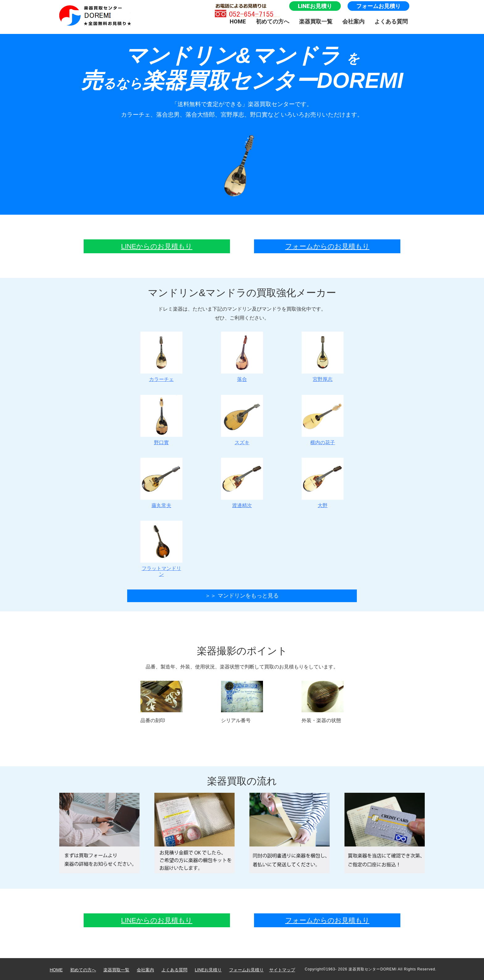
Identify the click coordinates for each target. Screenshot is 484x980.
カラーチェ (161, 379)
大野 (323, 505)
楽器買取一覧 (316, 21)
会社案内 (353, 21)
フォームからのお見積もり (327, 246)
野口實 (161, 442)
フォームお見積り (378, 6)
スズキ (242, 442)
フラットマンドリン (161, 571)
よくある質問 (391, 21)
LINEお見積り (315, 6)
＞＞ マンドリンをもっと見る (242, 596)
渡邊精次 (242, 505)
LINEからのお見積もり (157, 246)
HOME (238, 21)
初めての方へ (273, 21)
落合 (242, 379)
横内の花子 (323, 442)
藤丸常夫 (161, 505)
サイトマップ (282, 970)
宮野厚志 (323, 379)
